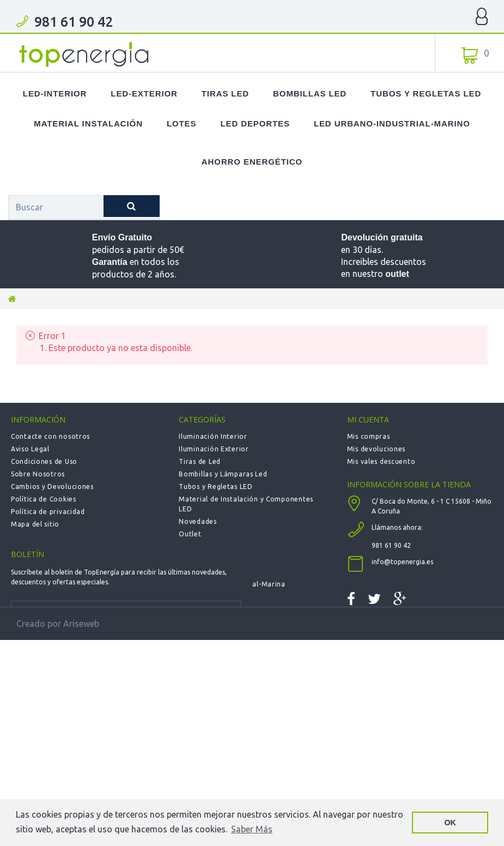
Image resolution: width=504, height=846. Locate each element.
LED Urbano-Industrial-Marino (392, 123)
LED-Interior (55, 93)
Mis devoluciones (377, 449)
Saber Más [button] (252, 829)
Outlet (190, 534)
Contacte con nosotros (50, 436)
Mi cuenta (368, 419)
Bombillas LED (310, 93)
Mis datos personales (383, 487)
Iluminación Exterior (214, 449)
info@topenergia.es (402, 611)
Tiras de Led (200, 461)
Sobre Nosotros (38, 474)
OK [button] (450, 823)
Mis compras (369, 436)
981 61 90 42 (74, 22)
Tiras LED (225, 93)
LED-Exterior (144, 93)
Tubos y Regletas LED (426, 93)
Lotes (182, 123)
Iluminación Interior (213, 436)
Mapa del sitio (35, 524)
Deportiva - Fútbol (210, 572)
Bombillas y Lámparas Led (223, 474)
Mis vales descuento (381, 461)
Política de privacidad (48, 512)
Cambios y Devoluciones (52, 487)
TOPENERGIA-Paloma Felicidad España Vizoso (84, 55)
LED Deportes (255, 123)
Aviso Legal (30, 449)
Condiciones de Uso (44, 461)
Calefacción (199, 559)
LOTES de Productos (213, 546)
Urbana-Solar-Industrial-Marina (232, 584)
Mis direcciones (374, 474)
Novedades (198, 521)
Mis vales (362, 499)
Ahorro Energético (252, 162)
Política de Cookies (44, 499)
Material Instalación (88, 123)
